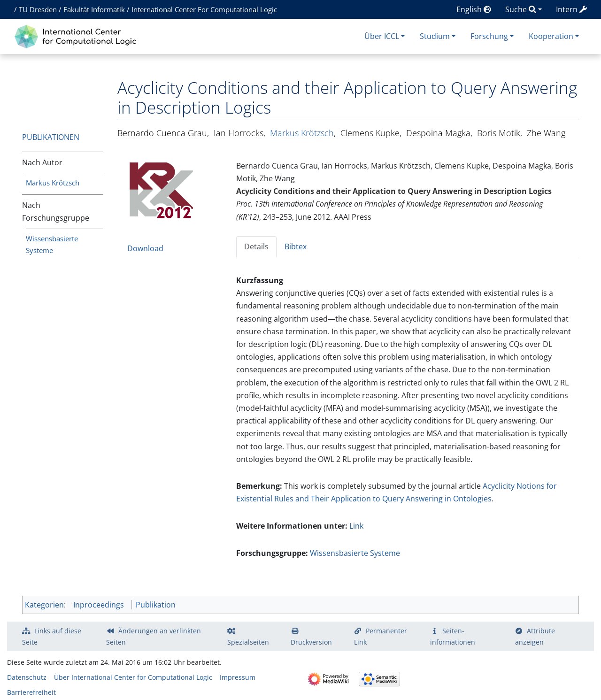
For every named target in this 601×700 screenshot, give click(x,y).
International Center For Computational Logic (204, 9)
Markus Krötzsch (53, 183)
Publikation (156, 605)
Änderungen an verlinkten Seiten (154, 636)
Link (356, 526)
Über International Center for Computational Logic (133, 677)
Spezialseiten (248, 642)
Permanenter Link (381, 636)
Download (145, 248)
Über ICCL (382, 36)
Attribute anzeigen (535, 636)
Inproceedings (99, 605)
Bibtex (296, 246)
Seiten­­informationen (453, 636)
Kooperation (551, 36)
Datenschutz (27, 677)
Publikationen (51, 137)
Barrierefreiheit (31, 692)
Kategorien (44, 605)
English (474, 9)
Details (256, 246)
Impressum (238, 677)
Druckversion (311, 642)
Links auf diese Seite (52, 636)
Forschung (489, 36)
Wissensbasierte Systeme (355, 553)
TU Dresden (38, 9)
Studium (435, 36)
